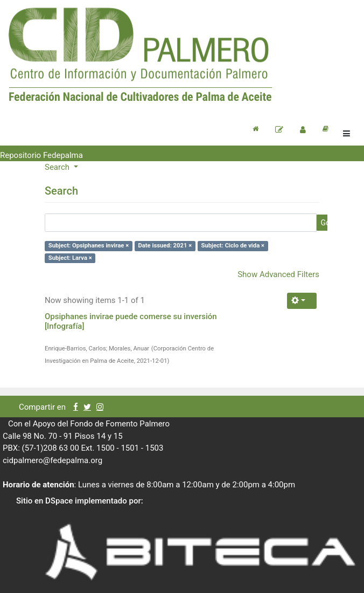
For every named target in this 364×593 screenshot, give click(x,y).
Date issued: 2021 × (165, 246)
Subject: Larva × (70, 258)
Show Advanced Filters (278, 274)
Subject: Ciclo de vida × (233, 246)
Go (325, 223)
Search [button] (58, 167)
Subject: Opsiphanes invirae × (89, 246)
